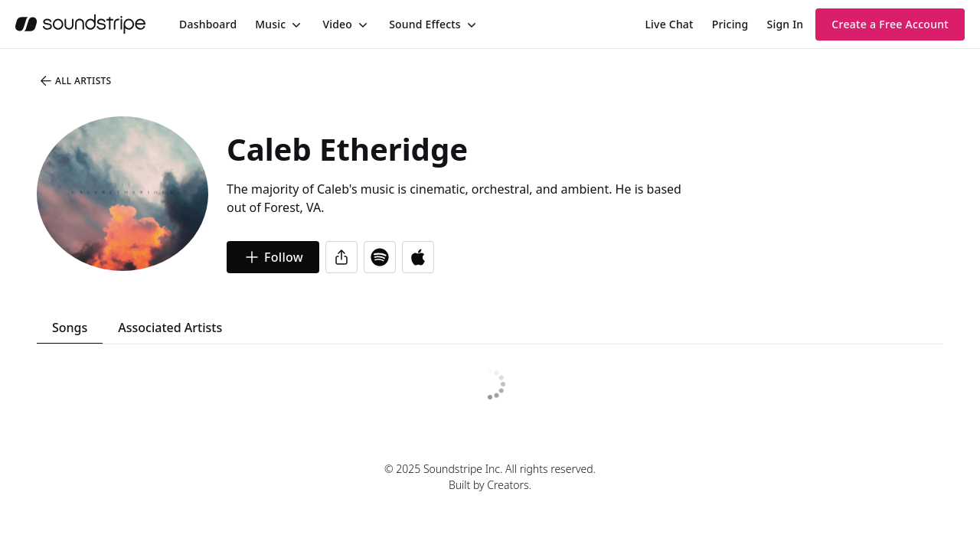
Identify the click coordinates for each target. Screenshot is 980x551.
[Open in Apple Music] (418, 257)
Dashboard (208, 24)
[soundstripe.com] (80, 24)
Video (337, 24)
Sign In (786, 24)
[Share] (341, 257)
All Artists (75, 81)
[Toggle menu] (295, 24)
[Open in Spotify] (380, 257)
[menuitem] (208, 24)
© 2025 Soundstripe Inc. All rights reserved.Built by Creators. (490, 477)
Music (270, 24)
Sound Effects (425, 24)
